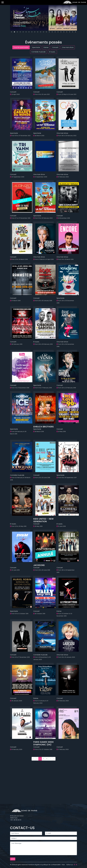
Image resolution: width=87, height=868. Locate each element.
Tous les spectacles (21, 47)
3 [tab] (17, 32)
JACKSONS (39, 565)
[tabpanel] (43, 18)
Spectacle (36, 47)
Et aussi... (52, 52)
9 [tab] (35, 32)
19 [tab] (64, 32)
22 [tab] (73, 32)
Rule (63, 865)
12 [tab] (43, 32)
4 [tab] (20, 32)
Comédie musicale (38, 52)
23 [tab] (75, 32)
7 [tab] (29, 32)
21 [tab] (70, 32)
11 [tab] (41, 32)
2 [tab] (14, 32)
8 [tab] (32, 32)
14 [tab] (49, 32)
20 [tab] (67, 32)
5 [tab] (23, 32)
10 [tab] (38, 32)
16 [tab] (55, 32)
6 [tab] (26, 32)
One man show (68, 47)
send (13, 859)
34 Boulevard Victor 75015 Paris (17, 817)
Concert (55, 47)
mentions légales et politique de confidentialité (44, 865)
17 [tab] (58, 32)
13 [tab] (46, 32)
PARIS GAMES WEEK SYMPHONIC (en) (43, 743)
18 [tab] (61, 32)
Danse (46, 47)
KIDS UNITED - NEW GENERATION (43, 520)
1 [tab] (12, 32)
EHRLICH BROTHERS (43, 427)
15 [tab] (52, 32)
